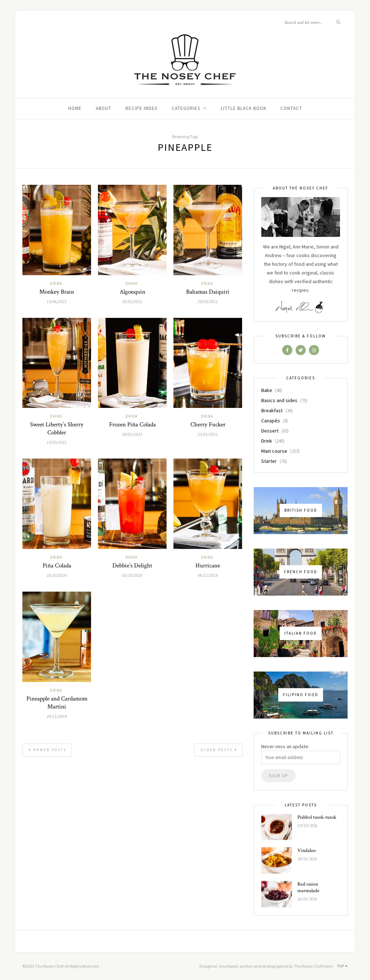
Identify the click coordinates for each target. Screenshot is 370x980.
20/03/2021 (208, 301)
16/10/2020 (57, 575)
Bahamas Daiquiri (208, 292)
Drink (56, 284)
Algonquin (132, 292)
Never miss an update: (285, 746)
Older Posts (219, 750)
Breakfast (272, 410)
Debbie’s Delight (132, 566)
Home (75, 108)
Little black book (244, 108)
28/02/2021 (132, 434)
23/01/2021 (208, 434)
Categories (186, 108)
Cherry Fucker (208, 425)
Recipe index (141, 108)
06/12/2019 (208, 575)
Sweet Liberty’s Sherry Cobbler (57, 429)
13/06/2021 (57, 301)
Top (342, 966)
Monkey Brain (57, 292)
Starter (269, 461)
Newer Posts (48, 750)
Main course (274, 451)
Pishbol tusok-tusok (317, 817)
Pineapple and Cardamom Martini (57, 703)
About (104, 108)
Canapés (271, 421)
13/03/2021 (57, 442)
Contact (291, 108)
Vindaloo (307, 851)
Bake (267, 390)
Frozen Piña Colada (132, 425)
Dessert (270, 431)
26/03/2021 (132, 301)
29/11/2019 (57, 716)
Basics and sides (279, 400)
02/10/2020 (132, 575)
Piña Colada (57, 566)
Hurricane (208, 566)
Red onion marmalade (308, 887)
